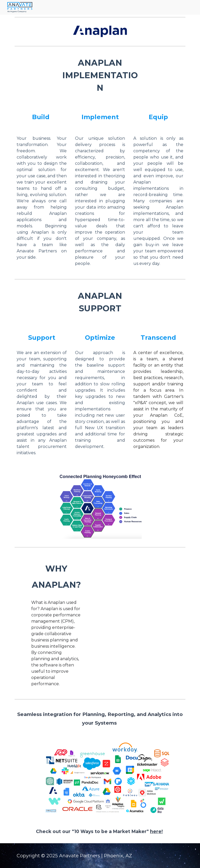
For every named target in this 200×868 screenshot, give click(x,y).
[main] (100, 75)
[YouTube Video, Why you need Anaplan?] (129, 580)
